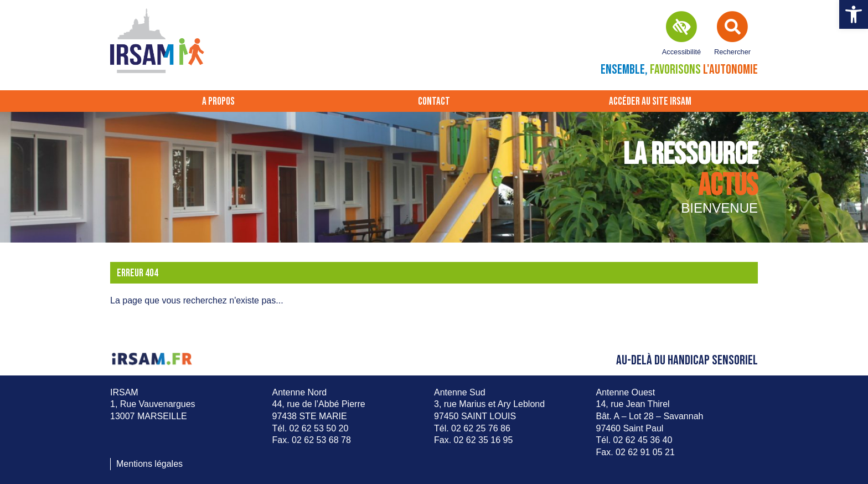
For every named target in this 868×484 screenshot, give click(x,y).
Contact (434, 102)
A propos (218, 102)
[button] (854, 14)
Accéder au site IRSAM (650, 102)
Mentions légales (149, 464)
